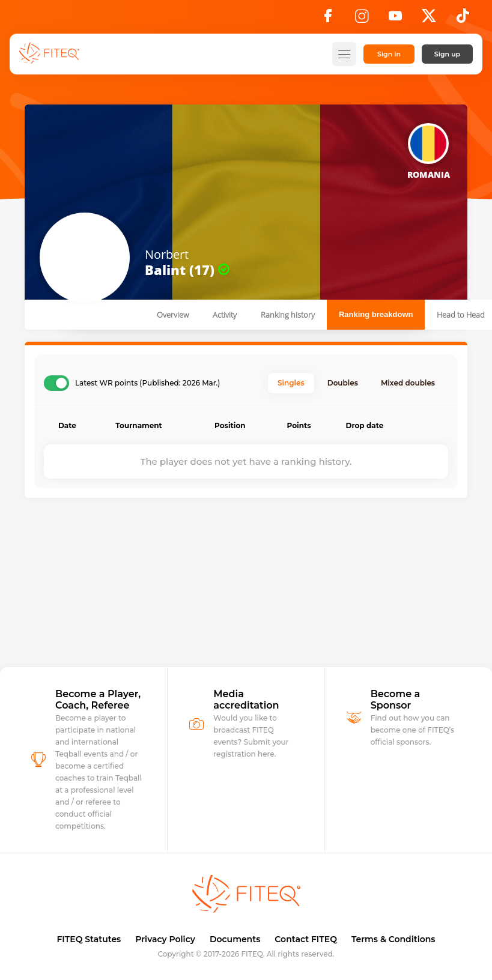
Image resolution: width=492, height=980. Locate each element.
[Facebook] (328, 19)
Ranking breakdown (376, 314)
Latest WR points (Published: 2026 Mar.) (147, 383)
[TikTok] (463, 19)
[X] (429, 19)
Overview (173, 315)
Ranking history (288, 315)
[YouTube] (395, 19)
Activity (225, 315)
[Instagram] (362, 19)
